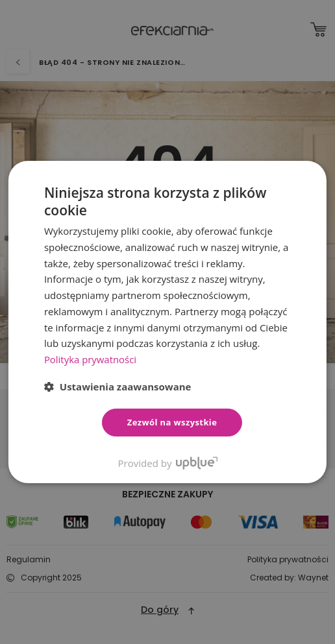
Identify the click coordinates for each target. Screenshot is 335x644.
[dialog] (167, 322)
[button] (118, 387)
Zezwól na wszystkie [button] (172, 422)
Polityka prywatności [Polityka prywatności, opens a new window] (91, 359)
